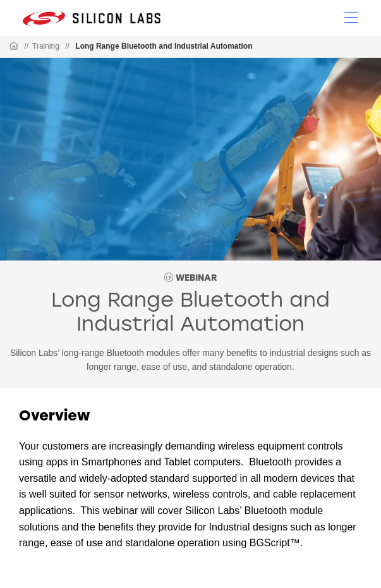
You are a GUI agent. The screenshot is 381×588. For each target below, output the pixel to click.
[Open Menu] (351, 16)
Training (46, 46)
